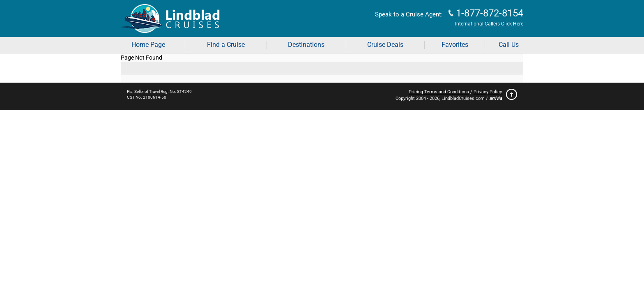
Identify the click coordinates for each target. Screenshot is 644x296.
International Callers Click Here (489, 24)
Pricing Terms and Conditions (439, 92)
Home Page (148, 45)
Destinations (306, 45)
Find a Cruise (226, 45)
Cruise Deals (385, 45)
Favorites (455, 45)
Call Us (509, 45)
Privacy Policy (488, 92)
